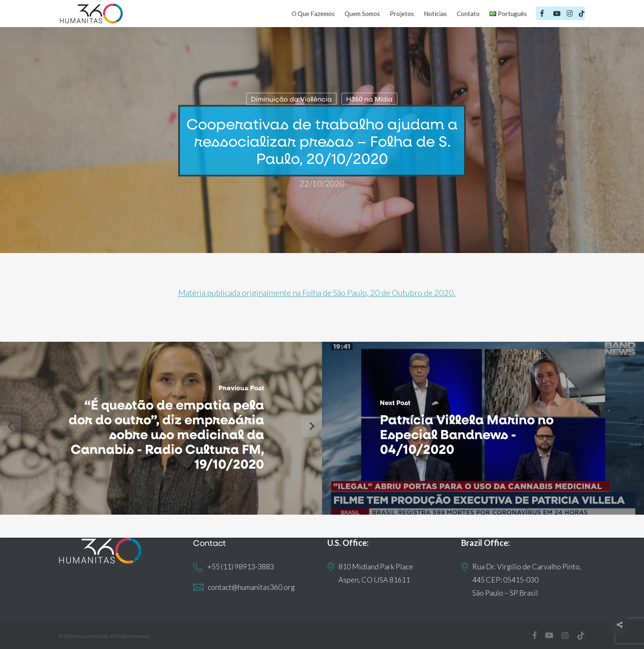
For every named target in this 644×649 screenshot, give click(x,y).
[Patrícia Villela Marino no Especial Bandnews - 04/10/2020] (483, 428)
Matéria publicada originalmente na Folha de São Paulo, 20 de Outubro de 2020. (317, 292)
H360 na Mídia (369, 99)
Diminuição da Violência (291, 99)
